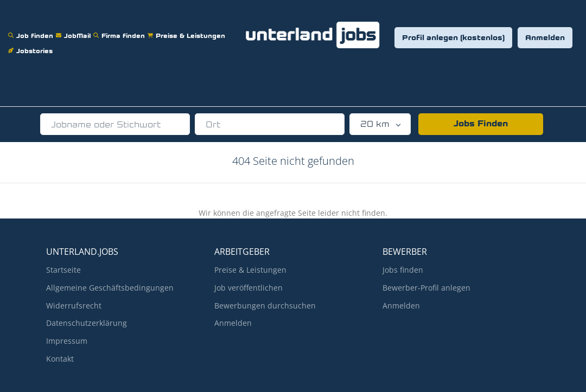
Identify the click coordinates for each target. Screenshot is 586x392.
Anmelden (545, 38)
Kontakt (60, 359)
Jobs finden (403, 270)
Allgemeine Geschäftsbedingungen (110, 288)
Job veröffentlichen (249, 288)
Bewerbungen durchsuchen (265, 306)
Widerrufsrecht (74, 306)
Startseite (63, 270)
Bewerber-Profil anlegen (426, 288)
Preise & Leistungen (188, 29)
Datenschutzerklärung (87, 323)
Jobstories (32, 44)
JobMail (75, 29)
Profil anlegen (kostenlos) (453, 38)
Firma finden (120, 29)
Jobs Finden (481, 124)
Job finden (32, 29)
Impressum (67, 341)
